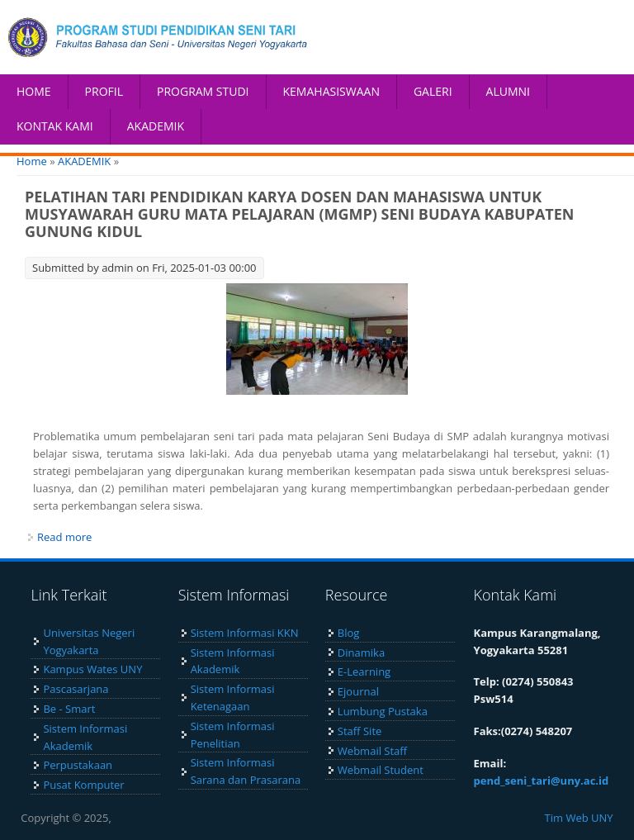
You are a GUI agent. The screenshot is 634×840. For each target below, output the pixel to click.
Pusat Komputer (83, 785)
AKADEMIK (156, 126)
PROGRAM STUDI (203, 91)
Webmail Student (381, 770)
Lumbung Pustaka (383, 711)
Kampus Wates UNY (92, 669)
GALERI (433, 91)
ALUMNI (508, 91)
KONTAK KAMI (55, 126)
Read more (64, 537)
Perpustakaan (78, 765)
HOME (34, 91)
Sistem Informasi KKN (245, 633)
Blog (349, 633)
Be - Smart (69, 709)
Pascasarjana (76, 689)
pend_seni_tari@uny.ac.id (542, 781)
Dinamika (361, 653)
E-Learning (364, 672)
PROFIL (104, 91)
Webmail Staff (372, 751)
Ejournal (358, 691)
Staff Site (360, 731)
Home (32, 161)
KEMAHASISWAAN (331, 91)
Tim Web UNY (579, 818)
